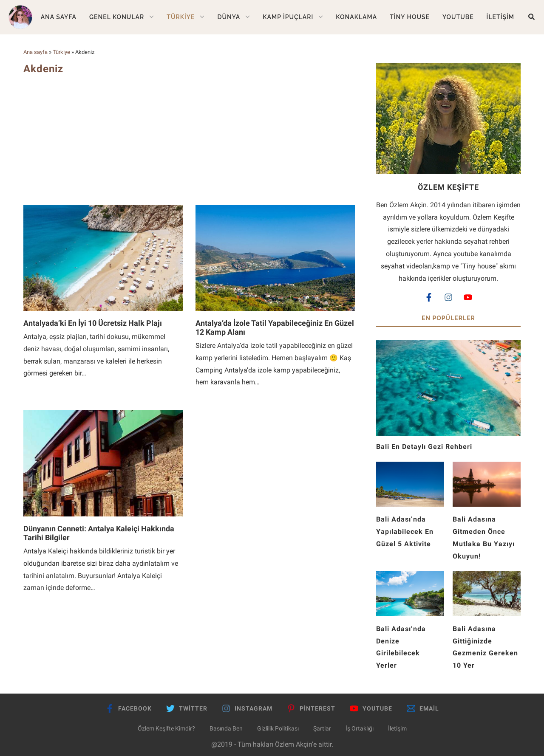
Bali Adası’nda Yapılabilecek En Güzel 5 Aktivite (405, 532)
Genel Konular (117, 17)
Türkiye (181, 17)
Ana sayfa (35, 52)
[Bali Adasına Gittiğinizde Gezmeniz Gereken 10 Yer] (487, 577)
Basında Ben (226, 728)
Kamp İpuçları (288, 17)
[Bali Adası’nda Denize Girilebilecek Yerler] (410, 577)
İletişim (500, 17)
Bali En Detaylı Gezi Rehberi (427, 447)
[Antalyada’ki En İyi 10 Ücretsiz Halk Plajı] (103, 209)
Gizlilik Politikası (278, 728)
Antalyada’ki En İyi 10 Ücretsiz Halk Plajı (93, 323)
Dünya (229, 17)
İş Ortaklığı (360, 728)
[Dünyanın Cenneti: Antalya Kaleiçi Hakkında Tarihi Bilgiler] (103, 414)
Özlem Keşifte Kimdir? (166, 728)
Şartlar (322, 728)
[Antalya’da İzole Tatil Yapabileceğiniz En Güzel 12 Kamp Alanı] (275, 209)
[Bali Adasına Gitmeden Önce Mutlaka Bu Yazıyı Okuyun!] (487, 467)
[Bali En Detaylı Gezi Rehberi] (448, 346)
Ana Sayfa (59, 17)
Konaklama (356, 17)
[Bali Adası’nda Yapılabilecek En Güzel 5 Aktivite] (410, 467)
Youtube (458, 17)
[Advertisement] (189, 139)
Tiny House (410, 17)
